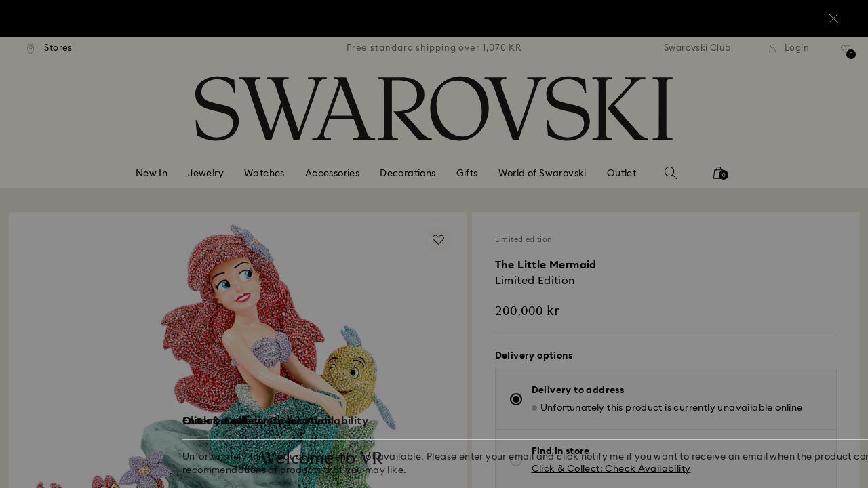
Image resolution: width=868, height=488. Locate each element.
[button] (657, 164)
